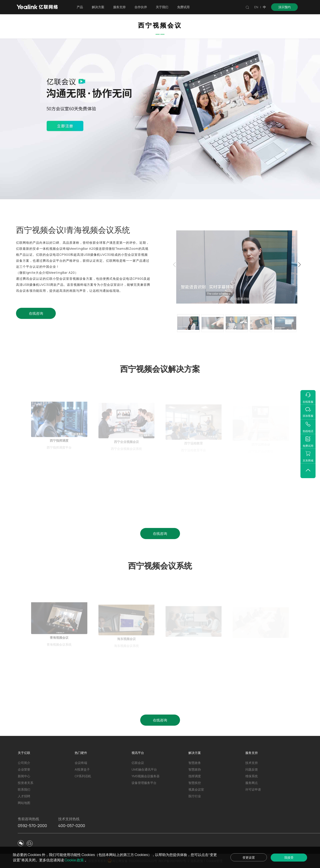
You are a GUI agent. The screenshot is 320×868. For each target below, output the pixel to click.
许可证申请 (253, 789)
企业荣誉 (24, 769)
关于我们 (162, 7)
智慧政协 (195, 769)
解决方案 (98, 7)
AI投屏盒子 (82, 769)
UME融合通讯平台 (144, 769)
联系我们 (24, 789)
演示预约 (284, 7)
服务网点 (252, 783)
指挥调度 (195, 776)
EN (256, 7)
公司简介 (24, 763)
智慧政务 (195, 763)
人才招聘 (24, 796)
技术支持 (252, 763)
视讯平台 (138, 753)
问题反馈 (252, 769)
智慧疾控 (195, 783)
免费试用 (183, 7)
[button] (299, 265)
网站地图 (24, 803)
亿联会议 (138, 763)
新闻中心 (24, 776)
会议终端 (81, 763)
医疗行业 (195, 796)
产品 (80, 7)
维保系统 (252, 776)
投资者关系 (26, 783)
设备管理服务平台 (144, 783)
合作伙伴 (141, 7)
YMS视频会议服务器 (146, 776)
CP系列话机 (83, 776)
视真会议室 (196, 789)
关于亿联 (24, 753)
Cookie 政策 (75, 860)
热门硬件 (81, 753)
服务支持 (119, 7)
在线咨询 (36, 313)
